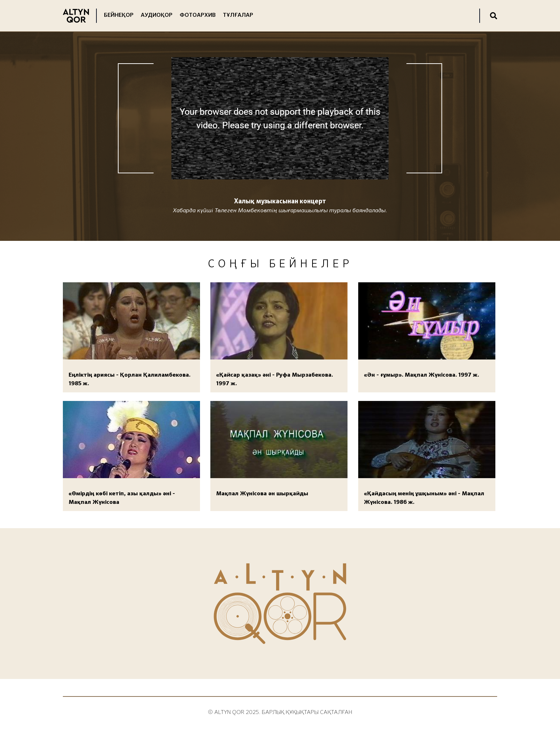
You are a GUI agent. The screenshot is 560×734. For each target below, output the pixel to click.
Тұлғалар (238, 15)
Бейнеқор (119, 15)
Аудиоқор (157, 15)
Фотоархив (198, 15)
